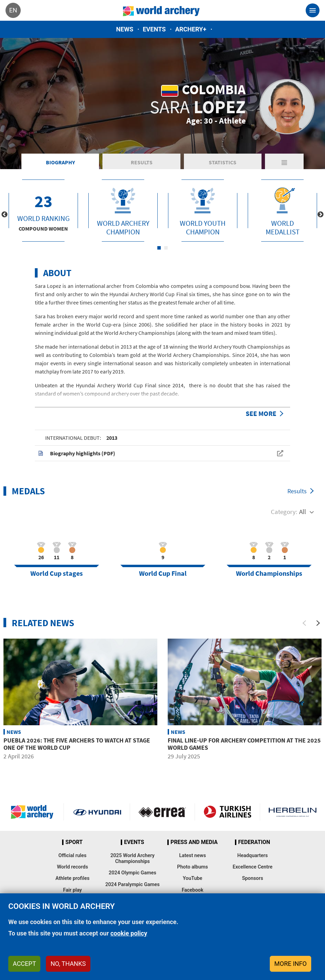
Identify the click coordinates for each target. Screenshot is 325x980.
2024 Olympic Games (132, 873)
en (13, 10)
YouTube (193, 878)
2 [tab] (166, 248)
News (125, 29)
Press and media (194, 842)
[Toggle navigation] (313, 10)
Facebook (193, 890)
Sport (74, 842)
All (303, 512)
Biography (60, 162)
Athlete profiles (73, 878)
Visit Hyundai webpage (97, 812)
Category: (284, 512)
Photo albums (192, 867)
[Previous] (304, 623)
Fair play (73, 890)
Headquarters (253, 856)
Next (321, 215)
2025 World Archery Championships (132, 858)
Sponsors (252, 878)
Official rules (72, 856)
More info (290, 964)
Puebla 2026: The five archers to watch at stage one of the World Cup (77, 744)
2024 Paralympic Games (132, 885)
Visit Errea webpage (162, 812)
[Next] (318, 623)
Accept (24, 964)
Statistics (223, 162)
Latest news (193, 856)
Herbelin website (293, 812)
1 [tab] (159, 248)
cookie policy (129, 933)
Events (154, 29)
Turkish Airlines (227, 812)
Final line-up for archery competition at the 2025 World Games (244, 744)
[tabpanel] (43, 211)
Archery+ (191, 29)
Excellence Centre (252, 867)
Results (142, 162)
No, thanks (68, 964)
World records (72, 867)
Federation (254, 842)
